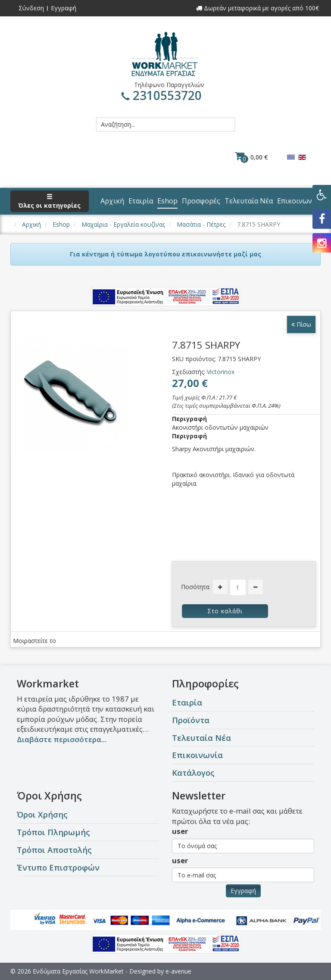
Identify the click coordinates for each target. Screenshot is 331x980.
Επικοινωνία (197, 755)
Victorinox (221, 372)
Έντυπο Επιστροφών (58, 867)
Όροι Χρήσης (42, 814)
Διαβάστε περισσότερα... (62, 739)
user (180, 831)
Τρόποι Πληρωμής (53, 832)
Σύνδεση (31, 8)
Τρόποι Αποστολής (54, 850)
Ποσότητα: (196, 587)
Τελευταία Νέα (201, 738)
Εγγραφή (64, 8)
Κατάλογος (193, 772)
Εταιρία (187, 702)
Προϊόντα (191, 720)
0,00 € (251, 157)
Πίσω (301, 324)
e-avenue (178, 971)
